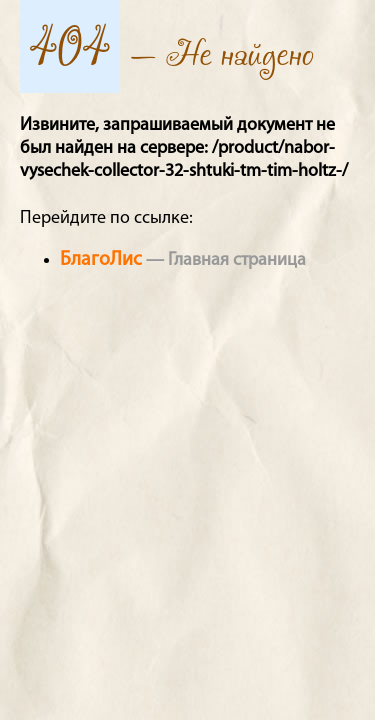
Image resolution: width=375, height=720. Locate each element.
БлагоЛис (101, 260)
